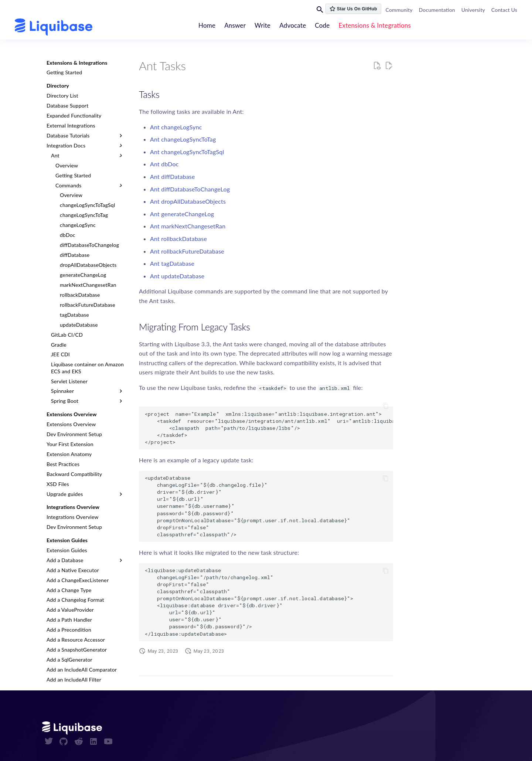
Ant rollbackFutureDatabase (187, 251)
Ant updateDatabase (177, 276)
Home (207, 25)
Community (399, 10)
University (473, 10)
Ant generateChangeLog (182, 214)
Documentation (437, 10)
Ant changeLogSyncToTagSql (187, 152)
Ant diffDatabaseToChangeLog (190, 189)
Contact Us (504, 10)
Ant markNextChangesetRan (188, 226)
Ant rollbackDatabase (178, 239)
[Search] (320, 9)
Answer (235, 25)
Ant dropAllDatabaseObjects (188, 201)
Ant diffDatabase (173, 176)
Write (263, 25)
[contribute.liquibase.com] (54, 27)
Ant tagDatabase (172, 263)
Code (323, 25)
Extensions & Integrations (375, 25)
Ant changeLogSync (176, 127)
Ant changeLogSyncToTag (183, 139)
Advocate (293, 25)
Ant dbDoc (164, 164)
